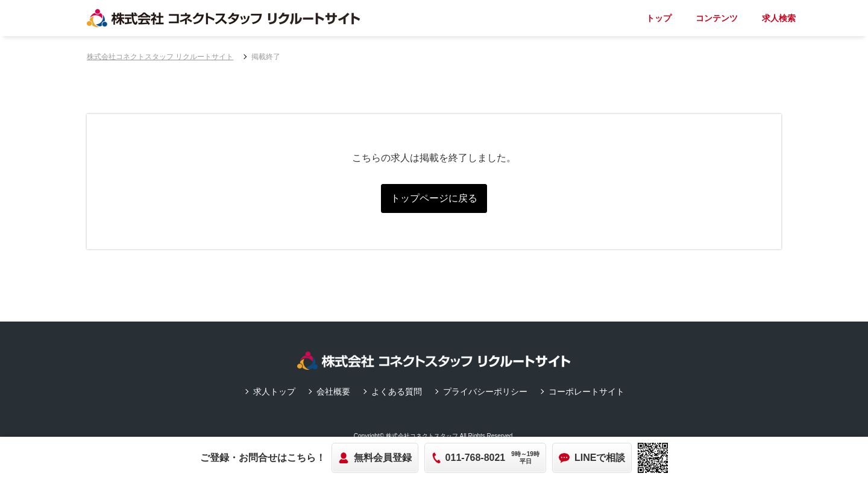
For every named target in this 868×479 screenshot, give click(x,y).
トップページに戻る (434, 198)
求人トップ (274, 392)
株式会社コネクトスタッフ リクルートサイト (160, 57)
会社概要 (333, 392)
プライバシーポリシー (485, 392)
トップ (659, 18)
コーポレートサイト (587, 392)
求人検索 (779, 18)
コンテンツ (717, 18)
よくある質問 (397, 392)
